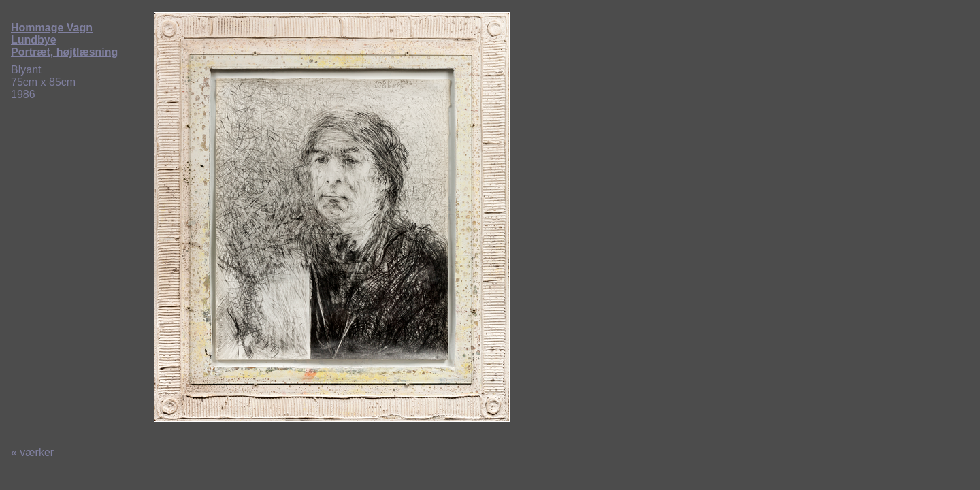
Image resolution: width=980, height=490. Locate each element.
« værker (32, 452)
